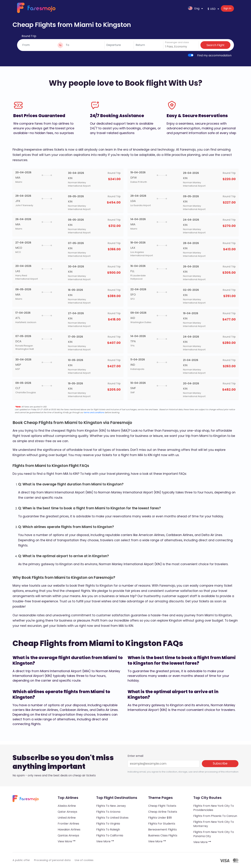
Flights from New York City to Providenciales (214, 808)
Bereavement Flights (162, 830)
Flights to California (110, 835)
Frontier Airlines (68, 824)
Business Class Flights (163, 835)
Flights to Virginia (108, 824)
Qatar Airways (67, 812)
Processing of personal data (52, 860)
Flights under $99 (160, 818)
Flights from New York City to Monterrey (214, 824)
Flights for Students (162, 824)
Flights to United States (112, 818)
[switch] (191, 55)
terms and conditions (94, 412)
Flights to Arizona (108, 812)
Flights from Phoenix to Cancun (215, 816)
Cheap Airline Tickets (163, 812)
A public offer (21, 860)
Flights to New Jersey (111, 806)
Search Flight (216, 45)
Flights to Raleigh (108, 830)
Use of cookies (84, 860)
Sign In (227, 8)
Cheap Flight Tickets (162, 806)
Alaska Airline (67, 806)
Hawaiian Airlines (69, 830)
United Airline (67, 818)
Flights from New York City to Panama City (214, 834)
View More (67, 841)
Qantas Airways (68, 835)
